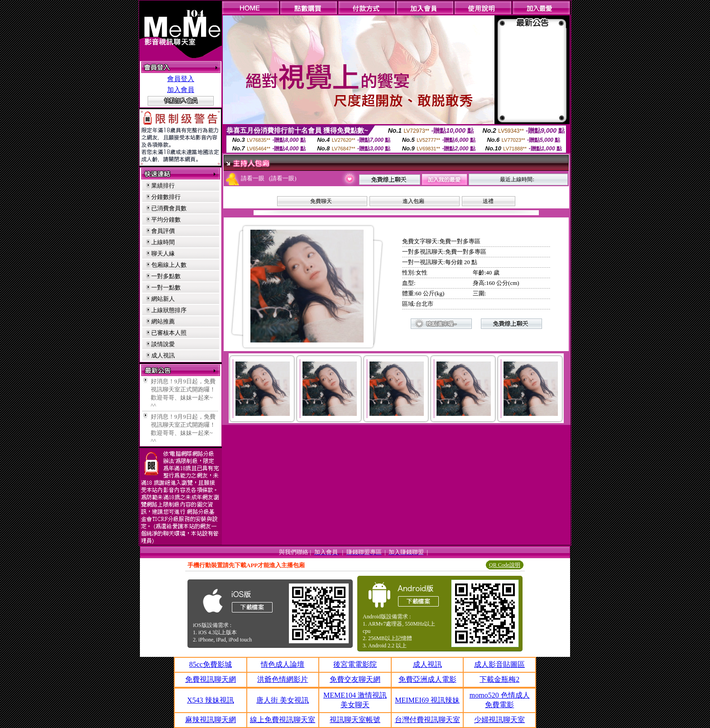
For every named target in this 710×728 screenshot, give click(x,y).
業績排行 (163, 186)
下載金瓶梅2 (499, 679)
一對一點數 (166, 287)
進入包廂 (413, 201)
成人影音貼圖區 (499, 664)
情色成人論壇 (283, 664)
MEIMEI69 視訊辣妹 (427, 700)
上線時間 (163, 242)
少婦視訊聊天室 (499, 720)
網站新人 (163, 299)
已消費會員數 (169, 208)
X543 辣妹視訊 (211, 700)
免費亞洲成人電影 (427, 679)
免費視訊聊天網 (211, 679)
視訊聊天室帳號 (355, 720)
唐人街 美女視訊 (283, 700)
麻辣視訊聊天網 (211, 720)
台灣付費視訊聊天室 (427, 720)
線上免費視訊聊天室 (283, 720)
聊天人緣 (163, 253)
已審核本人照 (169, 333)
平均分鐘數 (166, 219)
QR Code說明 (505, 565)
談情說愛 (163, 344)
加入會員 (181, 90)
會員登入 (181, 79)
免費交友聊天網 (355, 679)
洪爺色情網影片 (283, 679)
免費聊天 (321, 201)
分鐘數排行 (166, 197)
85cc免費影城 (211, 664)
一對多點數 (166, 276)
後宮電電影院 (355, 664)
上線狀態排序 (169, 310)
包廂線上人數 (169, 265)
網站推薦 (163, 321)
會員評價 (163, 231)
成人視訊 (163, 355)
